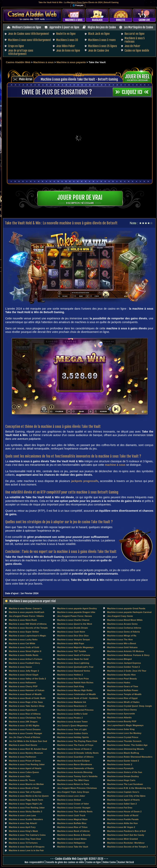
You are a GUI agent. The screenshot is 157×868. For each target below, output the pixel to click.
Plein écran (26, 79)
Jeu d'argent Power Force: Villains (26, 616)
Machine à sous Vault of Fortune (74, 655)
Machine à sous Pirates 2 (70, 718)
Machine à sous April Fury (22, 827)
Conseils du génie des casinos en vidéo (65, 862)
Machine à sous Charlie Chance (73, 620)
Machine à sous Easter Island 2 (123, 761)
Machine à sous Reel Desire (23, 745)
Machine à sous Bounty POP (122, 721)
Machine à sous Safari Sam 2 (122, 804)
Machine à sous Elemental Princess (75, 710)
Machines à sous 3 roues (102, 40)
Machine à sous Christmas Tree (25, 718)
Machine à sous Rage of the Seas (26, 702)
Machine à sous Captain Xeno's (123, 792)
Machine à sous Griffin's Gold (72, 714)
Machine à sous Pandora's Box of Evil (126, 831)
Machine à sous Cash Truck (71, 815)
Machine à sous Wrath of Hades (123, 702)
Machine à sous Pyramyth (120, 768)
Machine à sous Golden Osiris (73, 733)
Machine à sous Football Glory (24, 663)
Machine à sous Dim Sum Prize (73, 679)
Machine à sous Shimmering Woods (125, 749)
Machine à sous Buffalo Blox (72, 823)
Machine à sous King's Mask (23, 831)
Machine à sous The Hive (120, 640)
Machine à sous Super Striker (24, 632)
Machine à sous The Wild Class (73, 780)
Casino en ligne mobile (137, 51)
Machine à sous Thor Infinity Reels (75, 812)
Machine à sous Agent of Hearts (25, 768)
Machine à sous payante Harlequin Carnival (129, 612)
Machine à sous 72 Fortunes (23, 843)
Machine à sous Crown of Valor (73, 804)
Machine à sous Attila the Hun (122, 823)
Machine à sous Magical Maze (72, 819)
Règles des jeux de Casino (102, 27)
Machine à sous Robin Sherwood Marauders (130, 757)
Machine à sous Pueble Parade (123, 819)
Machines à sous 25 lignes (102, 46)
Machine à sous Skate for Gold (73, 659)
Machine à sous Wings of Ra (122, 636)
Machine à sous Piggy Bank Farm (26, 800)
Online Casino (109, 862)
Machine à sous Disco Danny (122, 710)
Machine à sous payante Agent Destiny (77, 608)
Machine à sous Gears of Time (123, 686)
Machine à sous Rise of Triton (72, 827)
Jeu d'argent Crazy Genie (120, 616)
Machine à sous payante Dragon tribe (76, 612)
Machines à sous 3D (67, 40)
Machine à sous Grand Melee (72, 839)
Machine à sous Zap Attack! (23, 823)
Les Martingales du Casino (139, 27)
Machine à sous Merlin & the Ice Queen (29, 796)
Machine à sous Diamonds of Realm (76, 768)
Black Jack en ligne (99, 34)
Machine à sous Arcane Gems (122, 624)
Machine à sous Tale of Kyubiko (25, 792)
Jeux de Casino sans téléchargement (29, 34)
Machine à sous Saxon (20, 667)
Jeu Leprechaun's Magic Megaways (125, 725)
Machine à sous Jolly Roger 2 (24, 671)
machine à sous (115, 465)
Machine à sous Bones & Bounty (74, 835)
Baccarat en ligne (134, 34)
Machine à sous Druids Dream (73, 628)
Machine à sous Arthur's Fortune (26, 659)
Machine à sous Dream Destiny (123, 776)
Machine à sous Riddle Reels (24, 655)
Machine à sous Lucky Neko (23, 640)
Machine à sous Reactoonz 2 (72, 706)
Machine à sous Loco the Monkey (124, 733)
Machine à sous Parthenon (22, 757)
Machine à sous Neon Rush (23, 620)
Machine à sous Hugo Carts (121, 780)
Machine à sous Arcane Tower (73, 722)
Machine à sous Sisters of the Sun (125, 772)
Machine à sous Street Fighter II (25, 651)
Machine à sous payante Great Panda (126, 608)
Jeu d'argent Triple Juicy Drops (73, 792)
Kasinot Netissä (126, 862)
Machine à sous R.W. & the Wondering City (129, 788)
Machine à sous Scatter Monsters (26, 819)
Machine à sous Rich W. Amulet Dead (28, 749)
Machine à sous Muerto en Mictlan (26, 784)
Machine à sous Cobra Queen (24, 772)
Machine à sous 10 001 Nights (24, 726)
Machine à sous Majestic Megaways (75, 647)
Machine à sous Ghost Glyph (24, 675)
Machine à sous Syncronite (121, 714)
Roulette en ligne (66, 34)
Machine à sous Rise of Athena (25, 714)
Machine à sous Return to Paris (73, 784)
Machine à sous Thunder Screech (124, 741)
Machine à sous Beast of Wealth (25, 694)
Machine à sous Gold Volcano (122, 647)
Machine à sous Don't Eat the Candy (126, 835)
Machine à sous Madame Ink (72, 702)
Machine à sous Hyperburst (23, 710)
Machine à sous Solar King (121, 729)
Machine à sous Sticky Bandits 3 (25, 812)
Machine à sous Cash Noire (71, 632)
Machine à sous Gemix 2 (120, 764)
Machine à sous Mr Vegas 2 (121, 827)
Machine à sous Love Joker (71, 796)
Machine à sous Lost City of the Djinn (126, 796)
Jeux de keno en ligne (68, 51)
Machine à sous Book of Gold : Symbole (78, 698)
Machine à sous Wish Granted (122, 839)
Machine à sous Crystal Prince (123, 737)
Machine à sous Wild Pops (71, 643)
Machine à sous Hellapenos (71, 843)
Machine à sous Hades (119, 683)
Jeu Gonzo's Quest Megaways (73, 726)
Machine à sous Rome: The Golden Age (127, 745)
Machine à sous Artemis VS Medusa (125, 651)
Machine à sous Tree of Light (72, 729)
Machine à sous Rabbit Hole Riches (75, 683)
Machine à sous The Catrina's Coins (27, 835)
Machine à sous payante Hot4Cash (27, 612)
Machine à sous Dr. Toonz (22, 780)
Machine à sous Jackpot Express (124, 663)
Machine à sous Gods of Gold (24, 647)
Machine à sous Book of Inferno (73, 831)
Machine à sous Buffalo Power (123, 690)
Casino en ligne (93, 862)
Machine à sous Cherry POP (23, 686)
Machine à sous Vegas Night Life (26, 804)
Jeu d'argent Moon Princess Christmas (77, 788)
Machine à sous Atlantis (119, 718)
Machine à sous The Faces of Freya (75, 745)
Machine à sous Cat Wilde (22, 643)
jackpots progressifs (85, 481)
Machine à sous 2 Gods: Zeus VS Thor (127, 671)
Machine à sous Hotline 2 (70, 675)
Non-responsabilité (34, 862)
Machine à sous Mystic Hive (121, 675)
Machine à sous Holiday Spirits (73, 737)
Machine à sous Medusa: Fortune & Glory (128, 655)
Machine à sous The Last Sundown (125, 784)
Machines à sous (43, 62)
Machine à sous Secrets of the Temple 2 (127, 847)
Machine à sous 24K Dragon (23, 722)
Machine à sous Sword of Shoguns (27, 847)
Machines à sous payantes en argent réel (33, 601)
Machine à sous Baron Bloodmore (75, 764)
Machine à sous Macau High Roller (75, 690)
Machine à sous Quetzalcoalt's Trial (75, 667)
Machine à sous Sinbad (69, 800)
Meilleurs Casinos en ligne (27, 27)
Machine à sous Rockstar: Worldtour (126, 843)
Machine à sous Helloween (22, 683)
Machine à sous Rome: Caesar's (25, 608)
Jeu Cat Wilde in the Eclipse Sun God (28, 741)
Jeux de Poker (132, 46)
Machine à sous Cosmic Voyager (25, 733)
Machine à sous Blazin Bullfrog (123, 753)
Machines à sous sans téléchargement (30, 40)
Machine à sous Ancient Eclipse (73, 761)
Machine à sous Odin (20, 776)
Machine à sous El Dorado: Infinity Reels (78, 753)
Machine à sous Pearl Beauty (122, 679)
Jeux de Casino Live (99, 51)
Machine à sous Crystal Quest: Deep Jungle (129, 706)
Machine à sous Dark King (71, 686)
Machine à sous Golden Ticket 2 (123, 667)
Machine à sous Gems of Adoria (123, 632)
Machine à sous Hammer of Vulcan (27, 690)
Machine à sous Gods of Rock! (123, 815)
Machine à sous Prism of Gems (25, 761)
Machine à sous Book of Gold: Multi (27, 698)
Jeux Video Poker (66, 46)
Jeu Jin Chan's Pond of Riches (24, 737)
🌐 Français (78, 5)
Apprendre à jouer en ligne (64, 27)
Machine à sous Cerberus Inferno (124, 628)
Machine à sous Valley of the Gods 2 (27, 679)
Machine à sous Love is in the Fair (26, 850)
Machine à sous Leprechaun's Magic (27, 636)
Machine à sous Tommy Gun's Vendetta (77, 776)
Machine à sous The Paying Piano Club (77, 741)
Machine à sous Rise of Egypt (122, 698)
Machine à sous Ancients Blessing (75, 772)
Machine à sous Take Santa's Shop (27, 706)
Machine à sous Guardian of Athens (75, 757)
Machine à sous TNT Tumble (72, 651)
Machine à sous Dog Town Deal (25, 839)
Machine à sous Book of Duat (24, 788)
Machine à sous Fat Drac (120, 808)
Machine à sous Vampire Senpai (74, 640)
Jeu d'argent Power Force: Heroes (75, 616)
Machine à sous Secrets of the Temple (28, 628)
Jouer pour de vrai (80, 198)
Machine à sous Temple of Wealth (124, 694)
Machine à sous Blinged (119, 659)
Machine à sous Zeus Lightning (73, 663)
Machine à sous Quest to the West (75, 624)
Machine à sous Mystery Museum (26, 753)
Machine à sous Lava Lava (22, 815)
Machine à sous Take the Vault (73, 847)
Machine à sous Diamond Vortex (74, 671)
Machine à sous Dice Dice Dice (73, 636)
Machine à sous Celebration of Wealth (77, 694)
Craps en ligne (16, 46)
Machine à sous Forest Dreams (25, 729)
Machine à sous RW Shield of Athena (28, 624)
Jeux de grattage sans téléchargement (21, 52)
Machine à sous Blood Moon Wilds (125, 620)
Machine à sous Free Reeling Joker (27, 764)
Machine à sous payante (71, 62)
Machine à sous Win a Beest (121, 643)
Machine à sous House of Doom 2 (74, 749)
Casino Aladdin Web (18, 62)
